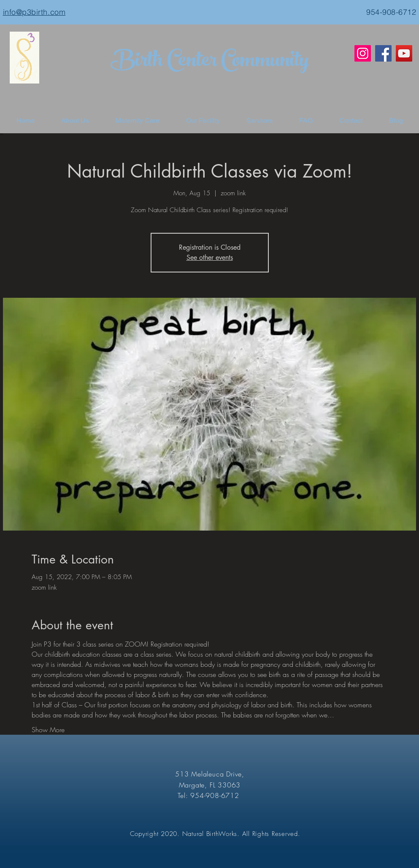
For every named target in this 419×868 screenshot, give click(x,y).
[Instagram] (363, 53)
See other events (210, 257)
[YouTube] (404, 53)
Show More (48, 730)
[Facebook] (383, 53)
